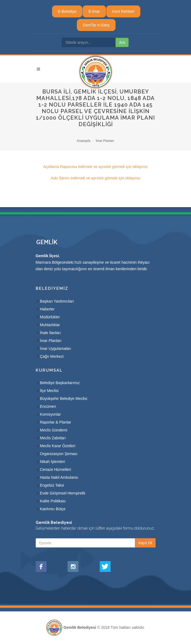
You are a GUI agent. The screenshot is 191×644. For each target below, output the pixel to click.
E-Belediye (67, 11)
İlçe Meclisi (49, 391)
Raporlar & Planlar (56, 422)
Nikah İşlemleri (53, 462)
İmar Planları (105, 141)
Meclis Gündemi (54, 430)
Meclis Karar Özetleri (58, 446)
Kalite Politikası (53, 501)
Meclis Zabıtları (53, 438)
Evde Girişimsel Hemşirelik (63, 493)
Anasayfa (83, 141)
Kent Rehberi (123, 11)
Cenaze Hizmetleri (56, 469)
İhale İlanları (50, 333)
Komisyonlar (51, 414)
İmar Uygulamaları (56, 349)
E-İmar (94, 11)
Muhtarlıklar (50, 325)
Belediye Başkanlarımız (60, 383)
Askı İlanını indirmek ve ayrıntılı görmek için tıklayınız (95, 178)
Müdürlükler (50, 317)
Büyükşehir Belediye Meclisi (64, 399)
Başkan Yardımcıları (57, 301)
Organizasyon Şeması (59, 454)
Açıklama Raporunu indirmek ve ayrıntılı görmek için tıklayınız (95, 167)
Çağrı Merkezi (52, 356)
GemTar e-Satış (96, 25)
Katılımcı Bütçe (53, 509)
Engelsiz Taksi (52, 485)
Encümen (48, 406)
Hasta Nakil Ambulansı (59, 477)
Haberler (47, 309)
